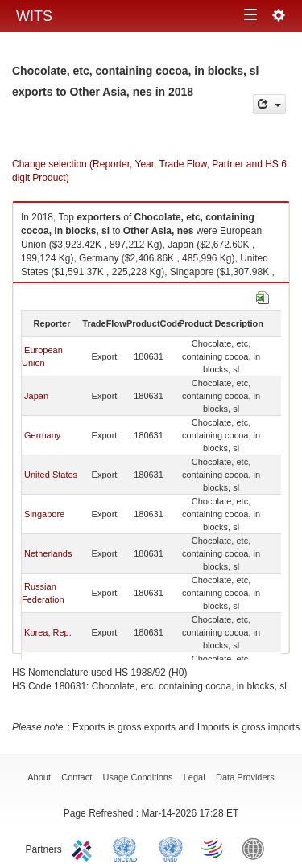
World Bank (257, 848)
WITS (34, 16)
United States (51, 475)
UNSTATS (171, 848)
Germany (42, 435)
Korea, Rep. (48, 632)
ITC (85, 848)
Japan (36, 396)
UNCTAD (128, 848)
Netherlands (48, 553)
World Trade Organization (213, 848)
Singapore (44, 514)
